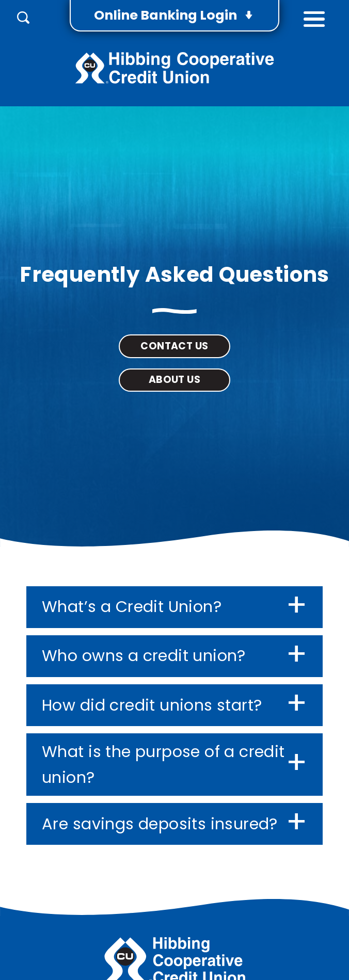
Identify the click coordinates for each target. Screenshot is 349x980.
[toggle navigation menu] (314, 16)
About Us (174, 380)
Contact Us (174, 346)
